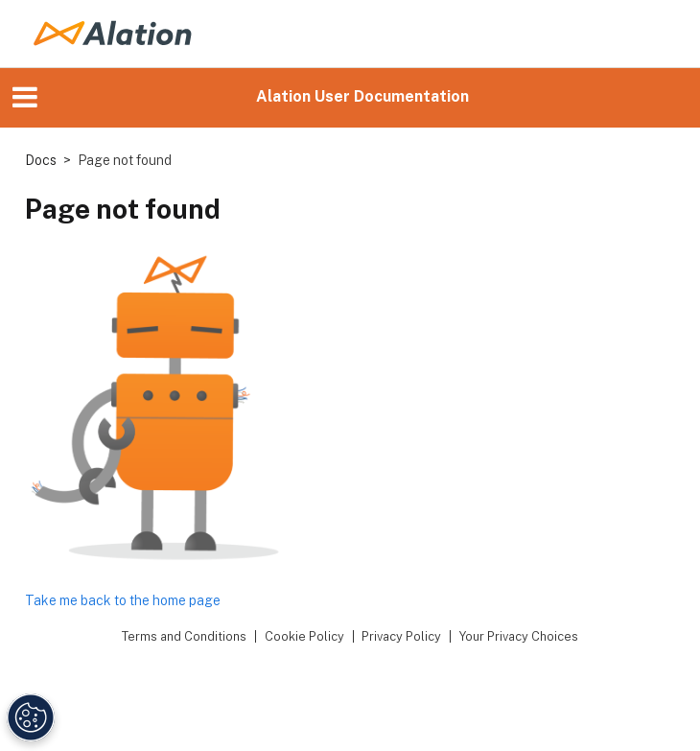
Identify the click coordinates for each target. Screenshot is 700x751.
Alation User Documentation (362, 96)
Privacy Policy (401, 636)
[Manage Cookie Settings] (31, 717)
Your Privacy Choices (519, 636)
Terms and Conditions (184, 636)
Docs (41, 160)
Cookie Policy (304, 636)
